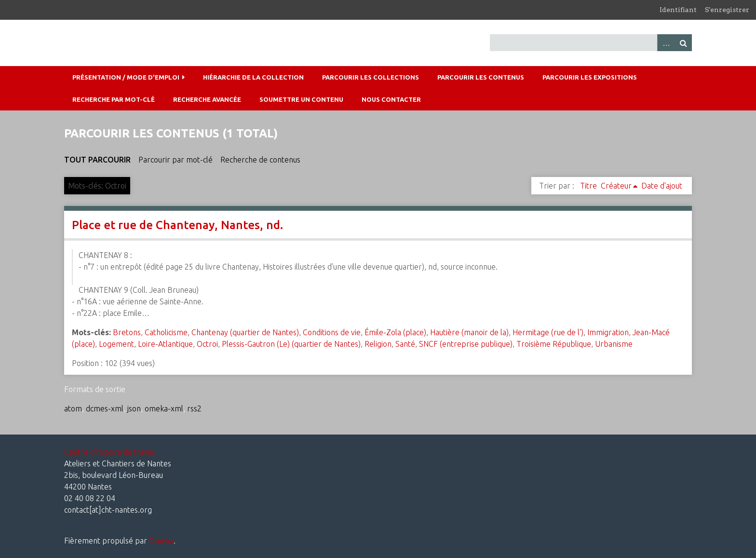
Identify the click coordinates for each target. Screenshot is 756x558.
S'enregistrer (727, 10)
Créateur (616, 186)
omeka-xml (164, 408)
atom (73, 408)
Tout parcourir (97, 160)
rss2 (194, 408)
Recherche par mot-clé (114, 99)
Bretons (127, 332)
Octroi (207, 344)
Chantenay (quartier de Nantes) (245, 332)
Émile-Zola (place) (395, 332)
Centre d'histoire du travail (109, 452)
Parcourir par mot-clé (175, 160)
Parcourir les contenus (481, 77)
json (134, 408)
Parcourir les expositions (590, 77)
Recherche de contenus (260, 160)
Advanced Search (666, 43)
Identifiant (678, 10)
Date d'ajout (662, 186)
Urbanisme (614, 344)
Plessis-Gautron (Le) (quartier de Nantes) (291, 344)
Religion (378, 344)
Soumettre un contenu (301, 99)
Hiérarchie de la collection (253, 77)
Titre (588, 186)
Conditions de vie (332, 332)
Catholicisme (166, 332)
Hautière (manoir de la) (469, 332)
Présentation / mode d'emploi (126, 77)
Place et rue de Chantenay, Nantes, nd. (177, 225)
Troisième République (554, 344)
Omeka (161, 541)
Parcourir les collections (371, 77)
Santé (405, 344)
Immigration (608, 332)
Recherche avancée (207, 99)
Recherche (683, 43)
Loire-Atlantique (165, 344)
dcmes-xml (105, 408)
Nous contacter (391, 99)
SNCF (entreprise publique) (466, 344)
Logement (116, 344)
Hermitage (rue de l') (548, 332)
